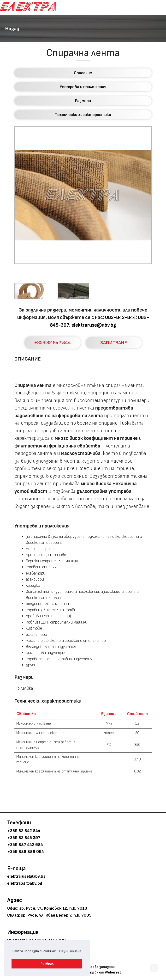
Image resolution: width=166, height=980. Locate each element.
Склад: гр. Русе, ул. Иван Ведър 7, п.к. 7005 (49, 915)
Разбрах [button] (47, 964)
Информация (23, 932)
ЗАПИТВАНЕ (114, 343)
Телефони (19, 823)
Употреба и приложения (83, 87)
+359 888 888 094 (26, 852)
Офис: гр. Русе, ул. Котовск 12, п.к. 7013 (47, 908)
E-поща (16, 869)
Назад (12, 29)
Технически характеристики (83, 115)
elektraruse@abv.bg (94, 325)
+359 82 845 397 (24, 838)
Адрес (15, 900)
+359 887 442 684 (25, 845)
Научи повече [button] (70, 951)
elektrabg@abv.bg (25, 883)
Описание (83, 73)
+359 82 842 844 (52, 343)
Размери (83, 101)
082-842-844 (120, 317)
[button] (154, 968)
